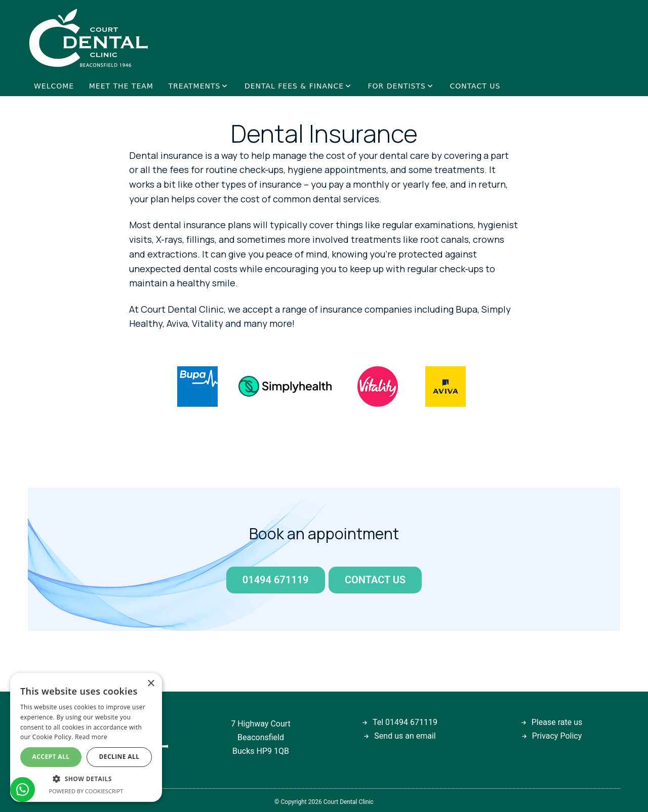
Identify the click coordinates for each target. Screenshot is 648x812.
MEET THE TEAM (121, 86)
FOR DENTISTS (397, 86)
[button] (86, 779)
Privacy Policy (557, 736)
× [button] (151, 684)
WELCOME (54, 86)
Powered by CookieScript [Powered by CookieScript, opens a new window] (86, 791)
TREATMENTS (194, 86)
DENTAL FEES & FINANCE (294, 86)
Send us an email (405, 736)
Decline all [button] (119, 757)
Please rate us (557, 722)
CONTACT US (475, 86)
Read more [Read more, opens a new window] (91, 737)
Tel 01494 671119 (405, 722)
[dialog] (86, 737)
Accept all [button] (51, 757)
